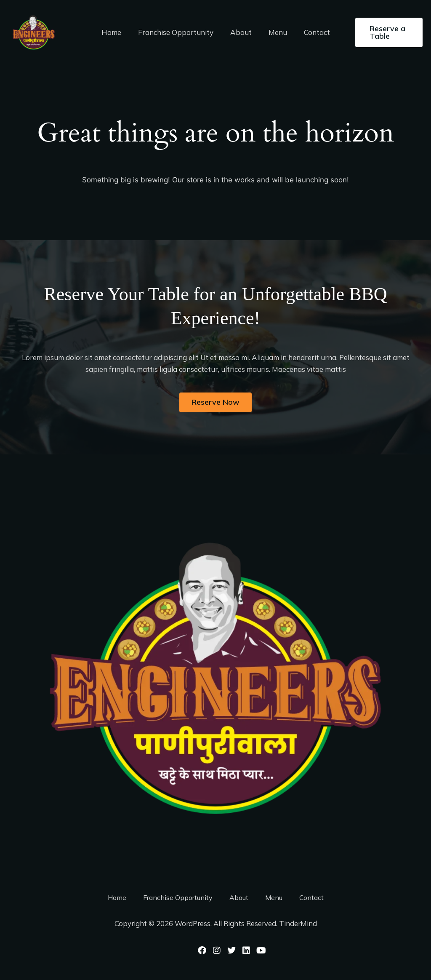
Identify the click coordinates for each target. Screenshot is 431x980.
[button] (386, 32)
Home (116, 32)
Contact (312, 32)
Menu (275, 32)
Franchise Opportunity (178, 32)
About (241, 32)
